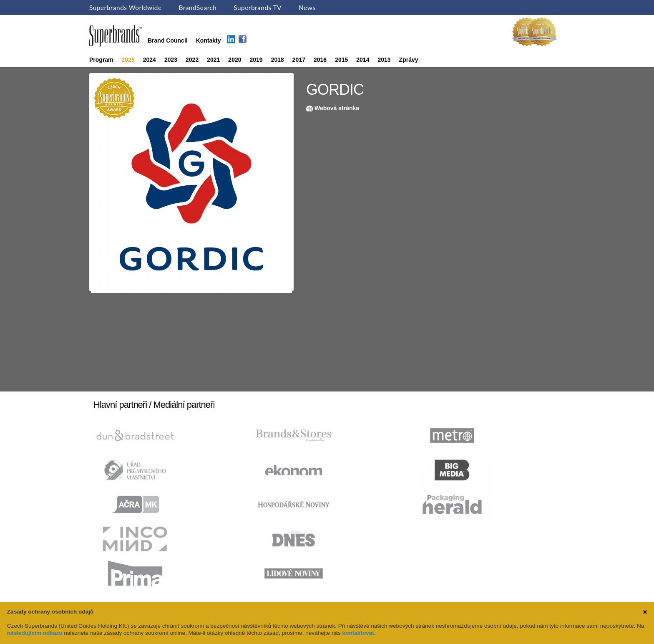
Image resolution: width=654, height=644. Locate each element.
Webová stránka (337, 108)
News (307, 8)
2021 (213, 60)
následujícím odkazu (35, 633)
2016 (320, 60)
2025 (128, 60)
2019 (256, 60)
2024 (150, 60)
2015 (341, 60)
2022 (192, 60)
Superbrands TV (258, 8)
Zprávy (409, 60)
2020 (235, 60)
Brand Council (168, 40)
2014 (363, 60)
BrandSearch (197, 8)
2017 (299, 60)
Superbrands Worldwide (126, 8)
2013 (384, 60)
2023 (171, 60)
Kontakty (209, 40)
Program (101, 60)
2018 (278, 60)
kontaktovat (358, 633)
